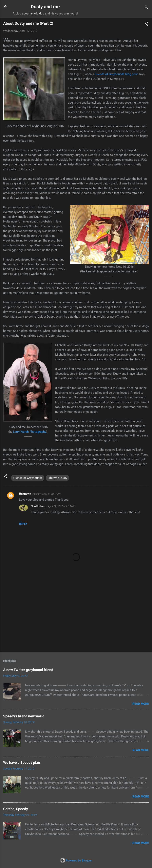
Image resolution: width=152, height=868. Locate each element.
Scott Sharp (39, 506)
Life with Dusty (57, 478)
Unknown (25, 494)
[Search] (146, 8)
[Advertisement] (76, 618)
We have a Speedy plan (22, 762)
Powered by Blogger (76, 860)
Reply (23, 524)
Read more (141, 704)
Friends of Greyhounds (28, 478)
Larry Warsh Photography (30, 432)
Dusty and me (45, 7)
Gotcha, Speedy (16, 809)
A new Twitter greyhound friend (28, 670)
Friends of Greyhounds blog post (116, 74)
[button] (146, 24)
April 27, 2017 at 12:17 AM (47, 494)
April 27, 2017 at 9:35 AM (61, 506)
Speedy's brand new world (24, 716)
